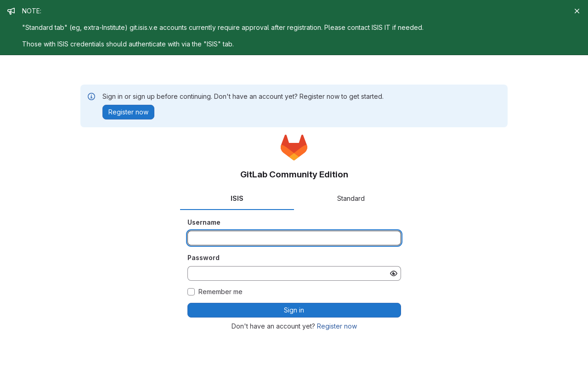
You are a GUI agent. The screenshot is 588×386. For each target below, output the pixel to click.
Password (204, 258)
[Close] (577, 11)
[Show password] (394, 273)
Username (204, 222)
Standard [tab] (351, 198)
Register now (337, 326)
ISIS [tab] (237, 198)
